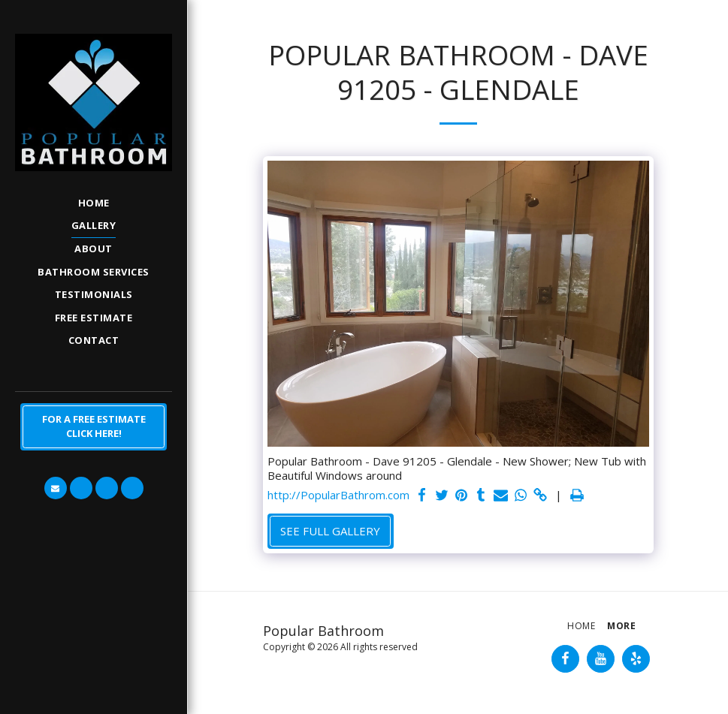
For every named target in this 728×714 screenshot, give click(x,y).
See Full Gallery (330, 531)
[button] (56, 488)
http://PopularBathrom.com (338, 495)
